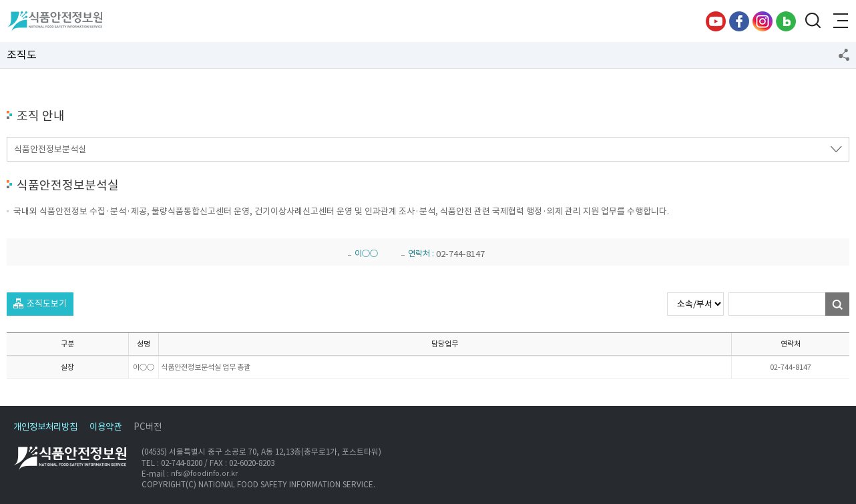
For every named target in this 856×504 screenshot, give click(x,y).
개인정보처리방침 (45, 427)
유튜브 (716, 21)
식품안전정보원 (54, 21)
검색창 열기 (813, 21)
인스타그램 (763, 21)
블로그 (786, 21)
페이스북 (739, 21)
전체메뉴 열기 (839, 21)
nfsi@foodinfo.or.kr (204, 474)
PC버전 (148, 427)
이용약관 (105, 427)
